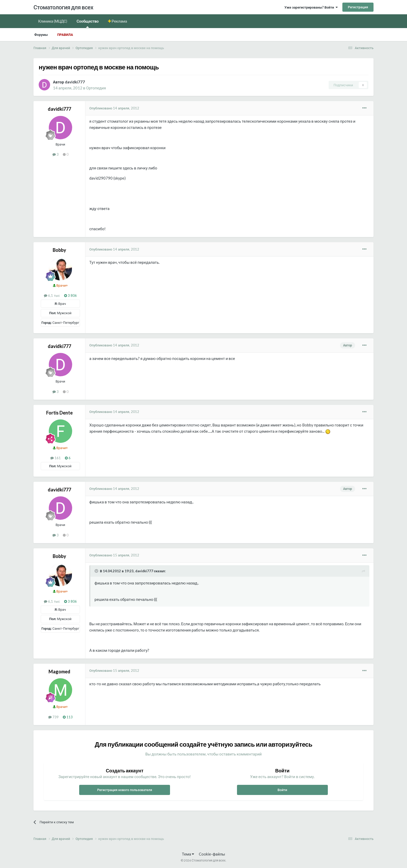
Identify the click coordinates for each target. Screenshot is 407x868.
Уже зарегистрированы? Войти (311, 7)
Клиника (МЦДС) (53, 21)
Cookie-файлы (212, 854)
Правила (65, 35)
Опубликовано (114, 108)
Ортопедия (96, 88)
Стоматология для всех (63, 7)
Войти (282, 790)
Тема (188, 854)
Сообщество (88, 23)
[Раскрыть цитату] (97, 571)
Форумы (41, 35)
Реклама (119, 21)
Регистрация (358, 7)
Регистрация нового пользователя (125, 790)
